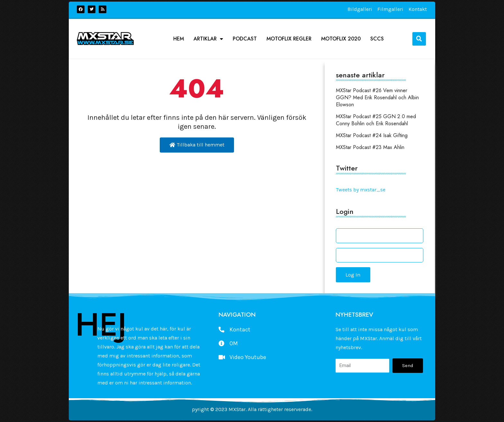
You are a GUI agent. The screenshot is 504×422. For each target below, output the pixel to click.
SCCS (377, 39)
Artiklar (208, 39)
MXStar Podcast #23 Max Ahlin (370, 147)
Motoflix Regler (289, 39)
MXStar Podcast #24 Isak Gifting (372, 135)
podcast (245, 39)
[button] (419, 39)
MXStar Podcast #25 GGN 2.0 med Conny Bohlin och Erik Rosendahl (376, 120)
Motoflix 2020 (341, 39)
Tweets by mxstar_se (361, 190)
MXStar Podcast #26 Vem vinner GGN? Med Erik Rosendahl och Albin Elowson (377, 97)
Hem (179, 39)
